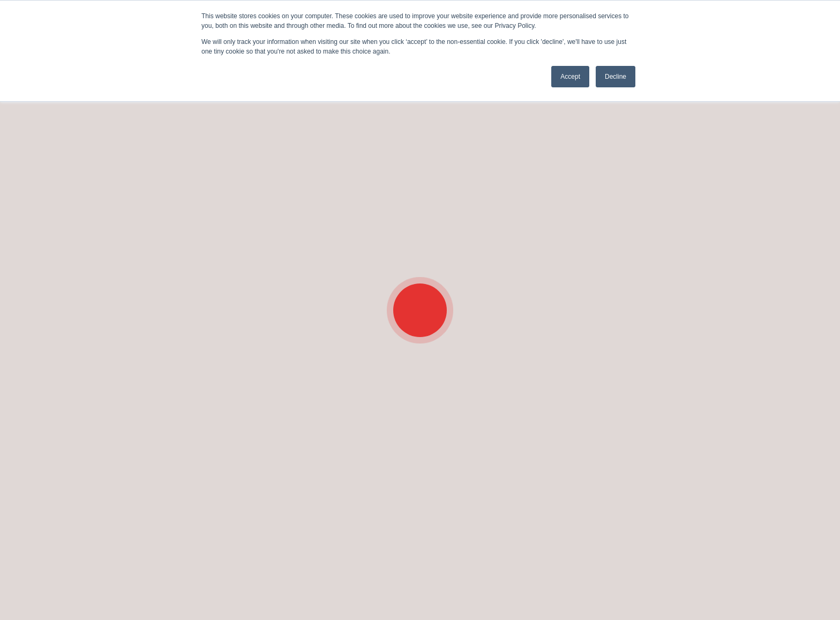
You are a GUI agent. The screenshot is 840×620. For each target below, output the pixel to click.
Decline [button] (616, 77)
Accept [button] (570, 77)
